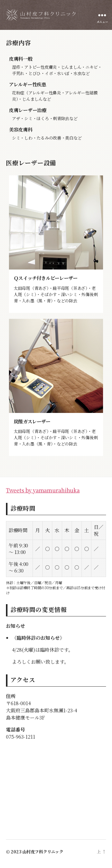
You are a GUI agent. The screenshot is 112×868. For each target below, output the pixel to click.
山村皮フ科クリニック (43, 852)
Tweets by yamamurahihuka (43, 490)
